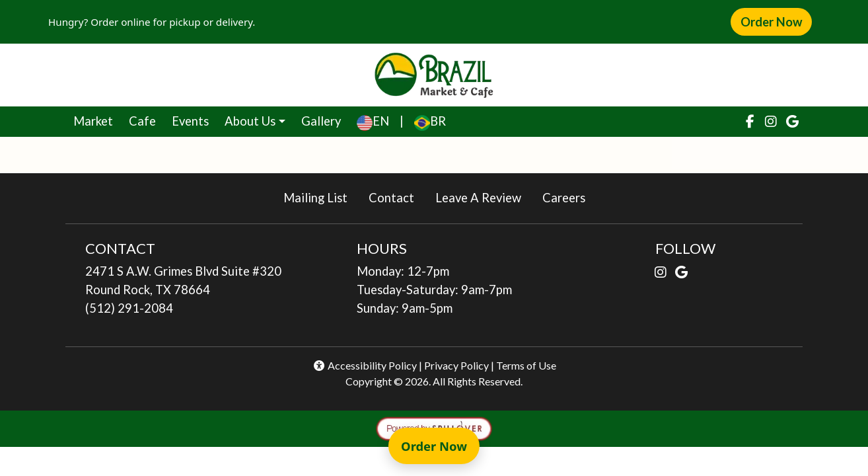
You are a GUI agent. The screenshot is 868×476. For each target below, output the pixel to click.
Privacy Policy (456, 365)
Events (190, 121)
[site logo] (434, 75)
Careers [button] (569, 197)
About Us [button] (250, 121)
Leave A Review (484, 197)
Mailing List (315, 198)
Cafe (146, 120)
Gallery (321, 121)
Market (97, 120)
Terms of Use (526, 365)
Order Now (776, 21)
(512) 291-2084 (129, 308)
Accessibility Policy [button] (365, 365)
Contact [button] (397, 197)
